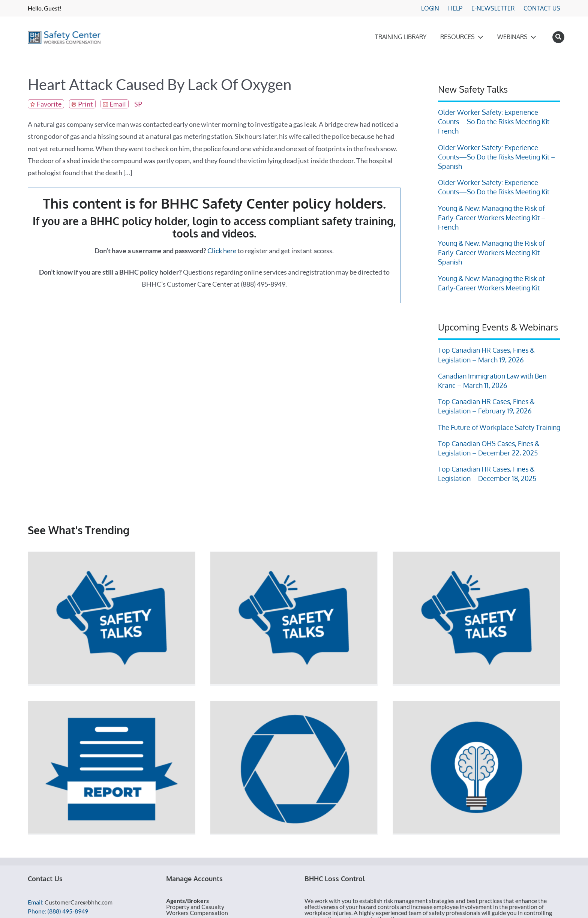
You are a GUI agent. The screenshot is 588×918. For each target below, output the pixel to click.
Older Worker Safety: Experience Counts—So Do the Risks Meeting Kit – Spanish (497, 157)
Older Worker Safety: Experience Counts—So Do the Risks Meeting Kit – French (497, 122)
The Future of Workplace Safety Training (499, 427)
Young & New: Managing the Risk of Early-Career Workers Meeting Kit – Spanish (492, 252)
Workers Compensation (197, 913)
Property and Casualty (195, 907)
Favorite (49, 104)
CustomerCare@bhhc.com (79, 902)
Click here (222, 251)
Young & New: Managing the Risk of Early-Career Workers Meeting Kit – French (492, 218)
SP (138, 104)
